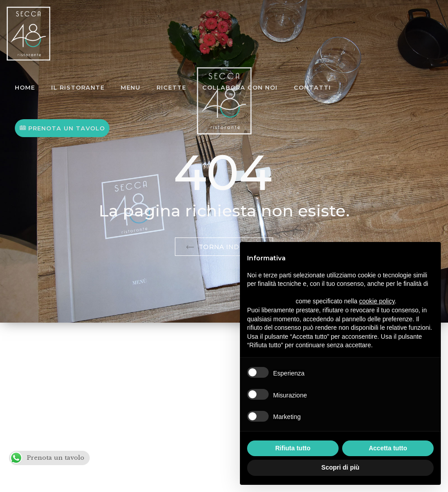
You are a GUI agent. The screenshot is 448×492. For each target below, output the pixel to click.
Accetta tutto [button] (388, 448)
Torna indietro (224, 247)
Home (25, 87)
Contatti (312, 87)
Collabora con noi (240, 87)
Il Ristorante (78, 87)
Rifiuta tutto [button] (293, 448)
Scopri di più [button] (341, 467)
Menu (130, 87)
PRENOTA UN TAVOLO (62, 128)
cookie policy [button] (377, 301)
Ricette (171, 87)
